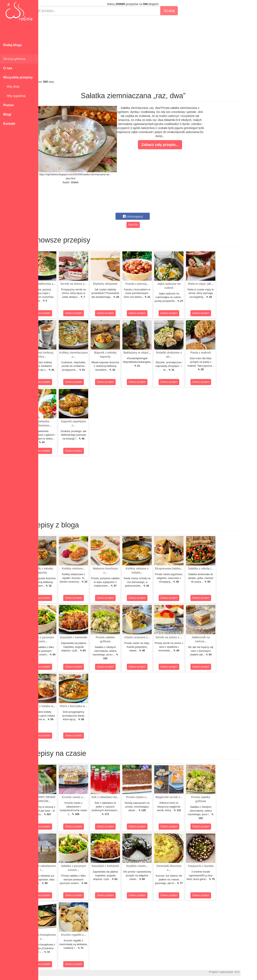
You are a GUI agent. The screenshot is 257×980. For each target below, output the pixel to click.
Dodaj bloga (12, 45)
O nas (8, 68)
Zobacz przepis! (56, 313)
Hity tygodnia (14, 96)
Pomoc (9, 105)
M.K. (252, 972)
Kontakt (9, 124)
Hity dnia (11, 87)
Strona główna (14, 59)
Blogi (7, 114)
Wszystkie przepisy (18, 77)
